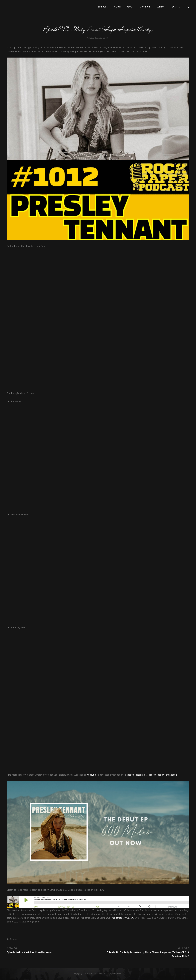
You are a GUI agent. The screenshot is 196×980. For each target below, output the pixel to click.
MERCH (117, 7)
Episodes (103, 7)
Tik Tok (152, 775)
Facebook (129, 775)
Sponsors (145, 7)
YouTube (91, 775)
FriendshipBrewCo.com (122, 918)
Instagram (140, 775)
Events (176, 7)
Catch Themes (118, 974)
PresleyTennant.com (167, 775)
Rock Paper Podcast (94, 974)
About (130, 7)
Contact (161, 7)
